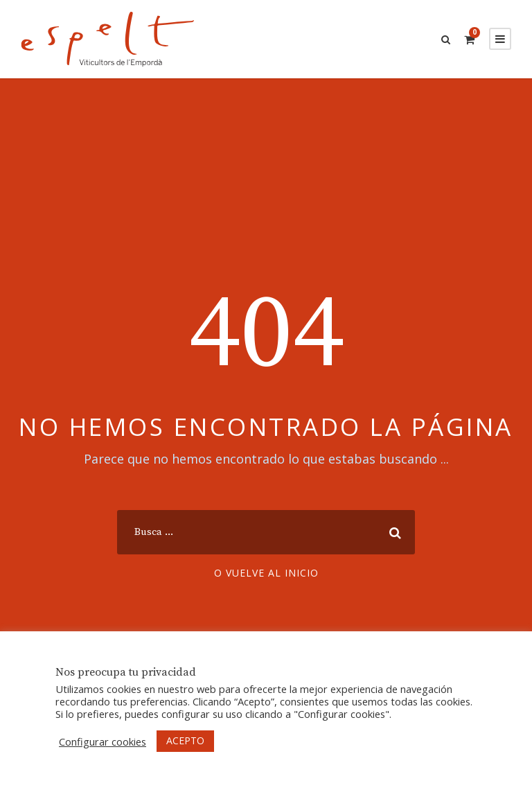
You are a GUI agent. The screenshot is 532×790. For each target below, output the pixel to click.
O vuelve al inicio (266, 573)
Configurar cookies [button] (103, 741)
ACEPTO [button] (185, 740)
